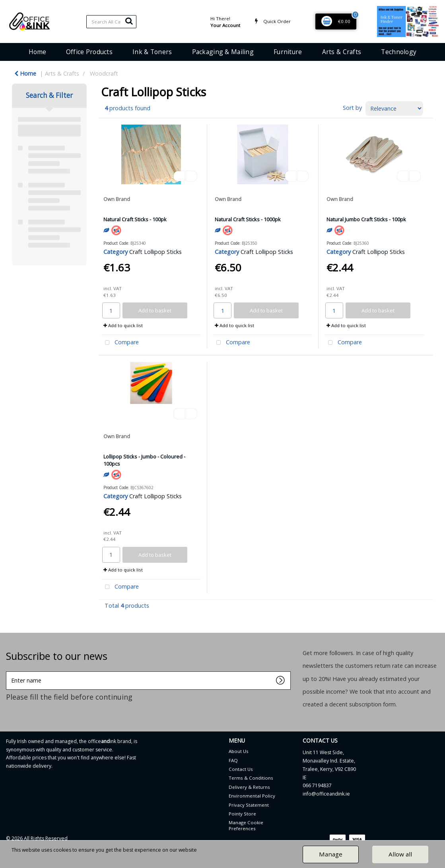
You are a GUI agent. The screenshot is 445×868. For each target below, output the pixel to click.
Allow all (400, 854)
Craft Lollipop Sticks (155, 252)
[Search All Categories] (112, 22)
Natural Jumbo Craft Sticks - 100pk (366, 219)
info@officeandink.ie (326, 794)
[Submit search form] (129, 21)
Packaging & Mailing (223, 52)
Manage (331, 854)
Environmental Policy (252, 796)
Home (37, 52)
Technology (399, 52)
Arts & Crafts (342, 52)
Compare (120, 343)
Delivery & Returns (249, 787)
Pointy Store (242, 814)
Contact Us (241, 769)
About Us (239, 751)
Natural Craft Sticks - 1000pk (248, 219)
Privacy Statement (249, 805)
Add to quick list (123, 325)
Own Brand (117, 199)
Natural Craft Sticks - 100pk (135, 219)
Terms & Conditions (251, 778)
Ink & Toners (152, 52)
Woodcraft (104, 73)
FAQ (233, 760)
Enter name (8, 671)
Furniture (288, 52)
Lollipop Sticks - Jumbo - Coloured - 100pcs (144, 460)
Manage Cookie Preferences (246, 825)
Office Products (89, 52)
